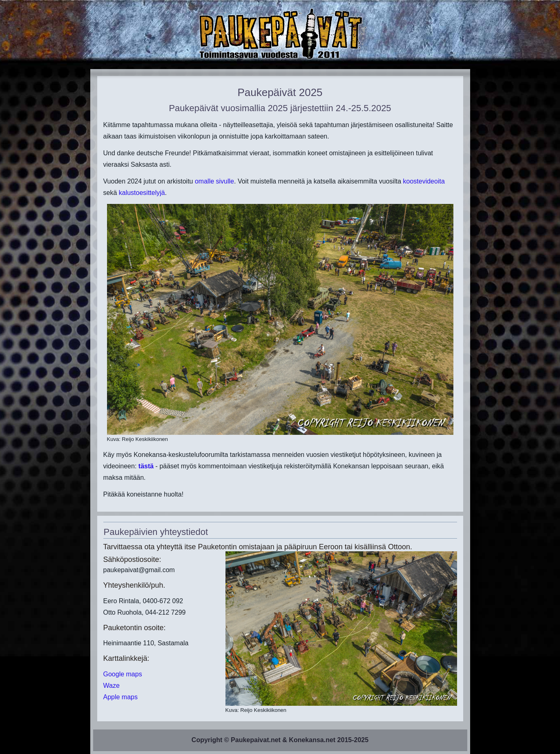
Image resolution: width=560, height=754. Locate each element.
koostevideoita (424, 181)
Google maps (123, 674)
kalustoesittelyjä (142, 193)
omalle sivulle (214, 181)
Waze (112, 686)
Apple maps (121, 697)
